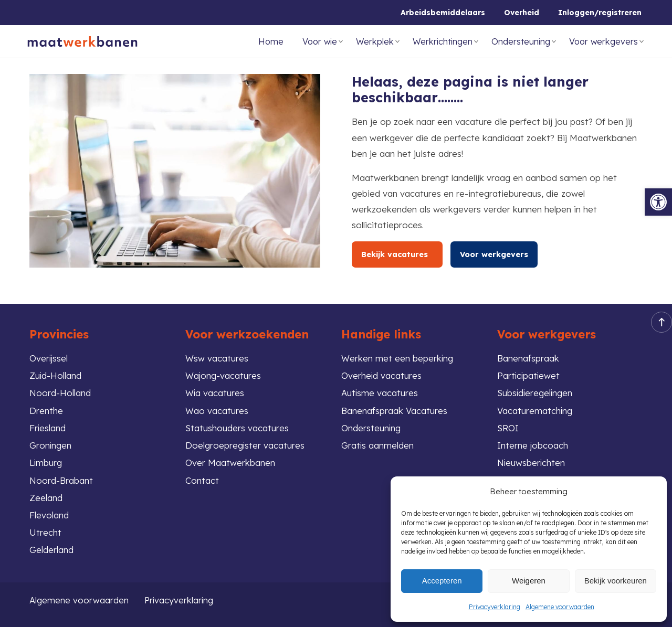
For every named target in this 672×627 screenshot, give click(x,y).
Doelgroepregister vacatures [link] (245, 444)
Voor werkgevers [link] (603, 41)
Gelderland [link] (51, 550)
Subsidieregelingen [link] (536, 392)
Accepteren (442, 581)
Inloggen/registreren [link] (600, 13)
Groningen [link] (51, 444)
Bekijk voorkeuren (616, 581)
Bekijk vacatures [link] (399, 254)
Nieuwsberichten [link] (532, 462)
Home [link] (271, 41)
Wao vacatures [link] (217, 410)
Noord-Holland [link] (60, 392)
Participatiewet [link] (529, 374)
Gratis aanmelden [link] (378, 444)
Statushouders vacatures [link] (237, 427)
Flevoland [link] (49, 514)
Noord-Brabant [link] (61, 479)
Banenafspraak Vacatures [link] (394, 410)
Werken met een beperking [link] (397, 357)
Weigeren (529, 581)
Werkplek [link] (375, 41)
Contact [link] (202, 479)
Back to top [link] (658, 321)
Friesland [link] (48, 427)
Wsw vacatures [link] (217, 357)
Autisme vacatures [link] (380, 392)
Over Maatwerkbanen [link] (230, 462)
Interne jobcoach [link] (533, 444)
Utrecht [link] (45, 532)
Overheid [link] (522, 13)
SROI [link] (508, 427)
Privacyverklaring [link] (495, 607)
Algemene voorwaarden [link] (560, 607)
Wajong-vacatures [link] (223, 374)
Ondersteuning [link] (521, 41)
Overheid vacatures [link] (382, 374)
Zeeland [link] (46, 497)
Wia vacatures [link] (215, 392)
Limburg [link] (46, 462)
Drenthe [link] (46, 410)
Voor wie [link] (320, 41)
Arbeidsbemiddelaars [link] (443, 13)
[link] (658, 202)
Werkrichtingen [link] (443, 41)
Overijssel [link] (49, 357)
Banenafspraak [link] (528, 357)
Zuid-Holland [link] (56, 374)
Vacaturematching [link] (535, 410)
